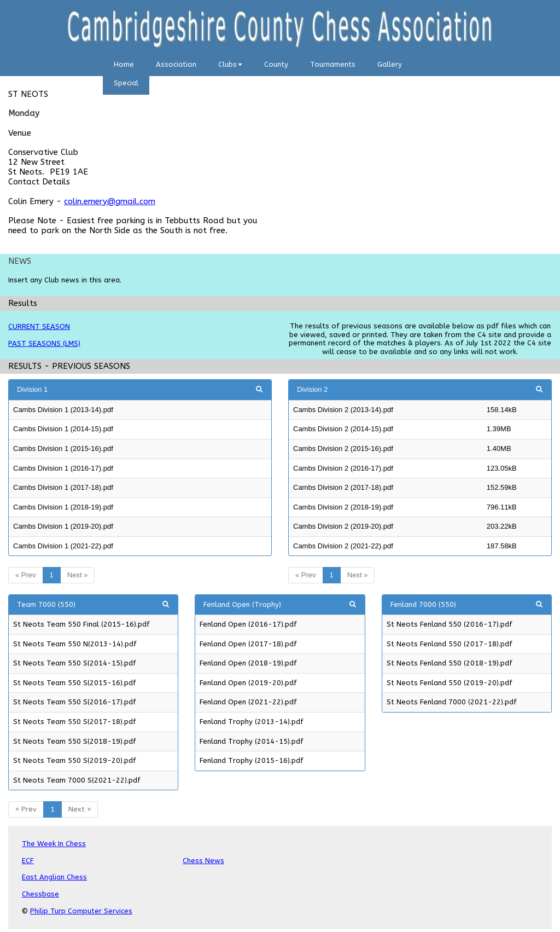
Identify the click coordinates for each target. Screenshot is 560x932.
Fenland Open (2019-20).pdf (248, 683)
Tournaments (333, 64)
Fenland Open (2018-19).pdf (248, 663)
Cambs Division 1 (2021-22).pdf (63, 546)
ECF (28, 861)
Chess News (203, 861)
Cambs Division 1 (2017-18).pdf (63, 487)
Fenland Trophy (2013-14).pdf (252, 722)
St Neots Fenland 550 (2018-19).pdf (450, 663)
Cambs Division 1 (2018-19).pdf (63, 507)
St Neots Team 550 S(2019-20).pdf (75, 760)
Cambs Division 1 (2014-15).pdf (63, 429)
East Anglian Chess (54, 877)
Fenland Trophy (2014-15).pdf (252, 741)
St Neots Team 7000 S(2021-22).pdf (77, 780)
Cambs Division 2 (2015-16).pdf (343, 448)
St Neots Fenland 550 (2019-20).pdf (450, 683)
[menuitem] (124, 67)
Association (176, 64)
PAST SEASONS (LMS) (44, 343)
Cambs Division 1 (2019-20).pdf (63, 526)
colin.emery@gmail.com (110, 201)
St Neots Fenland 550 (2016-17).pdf (450, 624)
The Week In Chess (54, 844)
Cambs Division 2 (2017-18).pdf (343, 487)
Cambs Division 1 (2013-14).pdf (63, 410)
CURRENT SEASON (39, 326)
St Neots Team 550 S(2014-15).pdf (75, 663)
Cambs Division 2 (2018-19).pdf (343, 507)
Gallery (390, 64)
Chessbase (40, 894)
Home (124, 64)
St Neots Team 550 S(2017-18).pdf (75, 722)
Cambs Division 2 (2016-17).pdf (343, 468)
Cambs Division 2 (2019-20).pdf (343, 526)
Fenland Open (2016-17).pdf (248, 624)
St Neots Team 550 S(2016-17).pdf (75, 702)
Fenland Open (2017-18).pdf (248, 644)
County (276, 64)
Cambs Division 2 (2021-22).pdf (343, 546)
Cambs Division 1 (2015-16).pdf (63, 448)
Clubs (230, 64)
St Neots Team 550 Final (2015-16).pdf (81, 624)
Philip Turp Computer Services (81, 911)
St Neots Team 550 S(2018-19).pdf (75, 741)
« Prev (26, 575)
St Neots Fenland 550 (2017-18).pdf (450, 644)
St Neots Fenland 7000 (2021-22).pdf (452, 702)
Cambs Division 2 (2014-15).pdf (343, 429)
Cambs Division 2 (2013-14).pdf (343, 410)
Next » (78, 575)
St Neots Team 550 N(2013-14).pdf (75, 644)
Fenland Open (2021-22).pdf (248, 702)
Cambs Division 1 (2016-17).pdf (63, 468)
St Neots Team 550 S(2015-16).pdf (75, 683)
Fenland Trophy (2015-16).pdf (252, 760)
